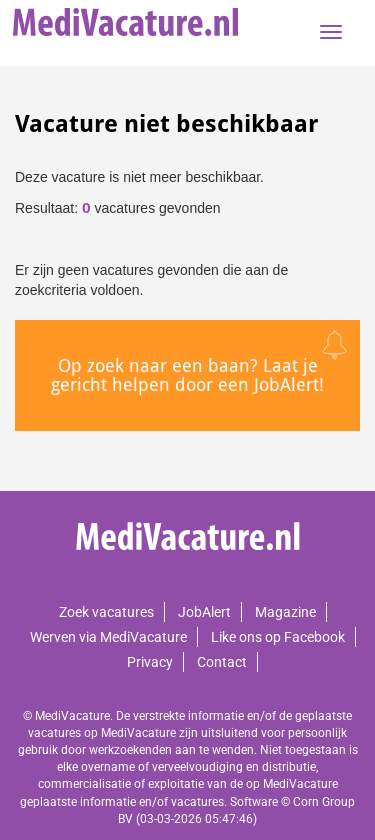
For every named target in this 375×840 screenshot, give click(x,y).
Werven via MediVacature (108, 637)
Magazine (285, 612)
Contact (222, 662)
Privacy (150, 662)
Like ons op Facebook (278, 637)
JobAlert (204, 612)
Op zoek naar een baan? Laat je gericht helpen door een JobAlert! (187, 375)
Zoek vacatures (106, 612)
